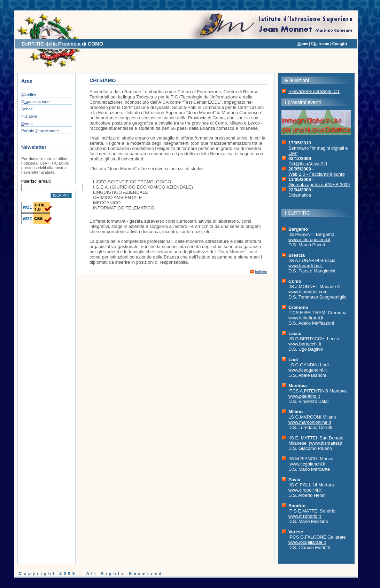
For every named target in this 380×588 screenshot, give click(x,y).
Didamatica (300, 195)
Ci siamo (320, 43)
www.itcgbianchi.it (307, 464)
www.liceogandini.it (308, 370)
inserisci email (36, 181)
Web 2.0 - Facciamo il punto (317, 174)
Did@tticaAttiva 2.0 (308, 164)
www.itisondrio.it (305, 516)
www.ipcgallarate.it (307, 542)
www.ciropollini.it (305, 490)
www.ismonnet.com (308, 292)
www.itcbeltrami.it (306, 318)
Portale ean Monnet (40, 131)
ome (303, 43)
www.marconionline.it (310, 422)
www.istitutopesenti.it (309, 240)
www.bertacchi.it (305, 344)
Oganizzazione (35, 101)
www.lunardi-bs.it (305, 266)
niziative (29, 116)
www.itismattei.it (326, 443)
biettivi (29, 94)
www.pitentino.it (304, 396)
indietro (261, 272)
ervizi (27, 109)
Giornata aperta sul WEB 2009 (319, 185)
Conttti (339, 43)
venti (27, 123)
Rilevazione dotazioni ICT (314, 91)
